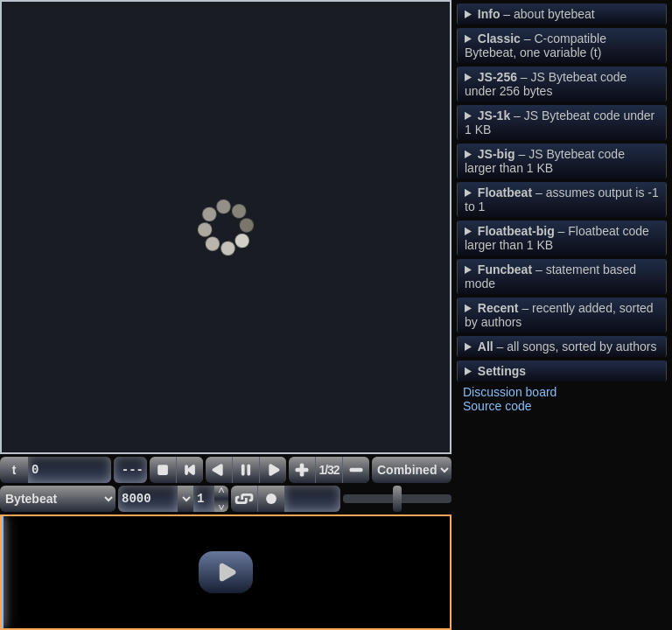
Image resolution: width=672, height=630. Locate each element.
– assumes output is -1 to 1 (562, 199)
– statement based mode (550, 276)
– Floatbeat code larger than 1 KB (557, 238)
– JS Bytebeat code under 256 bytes (546, 84)
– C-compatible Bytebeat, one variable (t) (535, 45)
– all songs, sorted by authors (567, 346)
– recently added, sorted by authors (559, 315)
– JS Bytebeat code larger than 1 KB (545, 161)
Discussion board (510, 392)
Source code (497, 406)
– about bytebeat (536, 14)
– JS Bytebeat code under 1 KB (560, 122)
